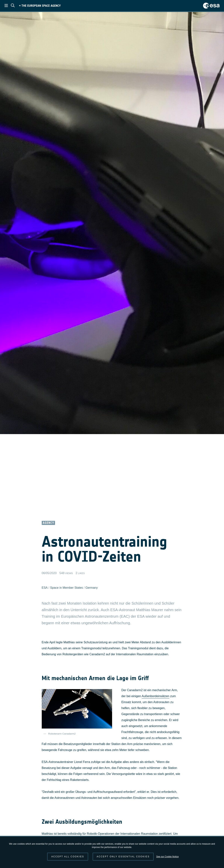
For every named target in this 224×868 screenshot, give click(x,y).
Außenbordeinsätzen (156, 696)
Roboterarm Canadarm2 (62, 734)
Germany (92, 588)
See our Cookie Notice (167, 857)
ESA (45, 588)
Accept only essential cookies (123, 857)
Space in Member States (67, 588)
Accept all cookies (68, 857)
